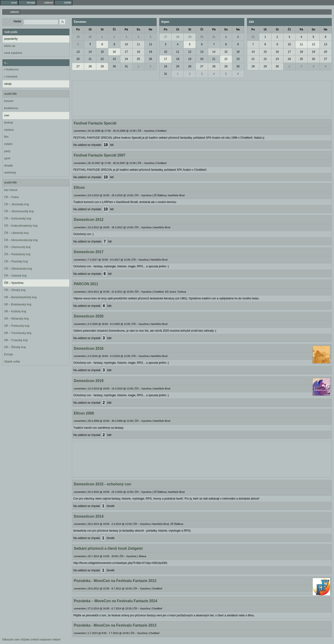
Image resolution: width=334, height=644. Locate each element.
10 (126, 44)
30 (90, 37)
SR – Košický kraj (15, 311)
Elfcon (79, 188)
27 (78, 66)
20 (78, 59)
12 (150, 44)
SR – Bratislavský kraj (18, 304)
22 (102, 59)
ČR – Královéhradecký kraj (21, 226)
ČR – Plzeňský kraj (16, 262)
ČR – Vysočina (14, 283)
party (7, 151)
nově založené (13, 53)
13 (78, 52)
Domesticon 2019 (89, 381)
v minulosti (11, 77)
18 (138, 52)
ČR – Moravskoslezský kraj (21, 240)
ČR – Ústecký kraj (15, 276)
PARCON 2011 (86, 284)
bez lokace (11, 190)
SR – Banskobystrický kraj (20, 297)
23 (114, 59)
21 (90, 59)
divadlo (9, 166)
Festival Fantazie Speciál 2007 (100, 155)
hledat (17, 21)
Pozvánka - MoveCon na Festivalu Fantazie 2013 (115, 625)
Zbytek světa (12, 362)
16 (114, 52)
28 (90, 66)
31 (126, 66)
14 (90, 52)
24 (126, 59)
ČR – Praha (11, 197)
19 (150, 52)
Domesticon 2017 (89, 252)
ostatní (8, 144)
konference (11, 108)
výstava (9, 130)
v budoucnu (11, 69)
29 (78, 37)
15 (102, 52)
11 (138, 44)
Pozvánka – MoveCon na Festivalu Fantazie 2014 (116, 601)
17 (126, 52)
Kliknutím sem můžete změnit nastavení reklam (31, 640)
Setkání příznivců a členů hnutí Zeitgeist (108, 548)
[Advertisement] (202, 98)
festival (8, 123)
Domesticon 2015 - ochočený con (102, 484)
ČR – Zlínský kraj (15, 290)
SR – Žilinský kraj (15, 347)
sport (7, 158)
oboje (8, 84)
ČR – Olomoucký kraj (17, 247)
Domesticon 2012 (89, 220)
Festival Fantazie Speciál (95, 123)
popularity (11, 39)
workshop (10, 173)
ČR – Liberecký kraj (16, 233)
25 (138, 59)
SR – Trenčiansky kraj (18, 333)
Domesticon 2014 (89, 516)
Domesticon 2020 (89, 316)
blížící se (10, 46)
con (7, 115)
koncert (9, 101)
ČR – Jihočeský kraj (16, 204)
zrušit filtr (11, 94)
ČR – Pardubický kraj (17, 254)
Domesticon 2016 (89, 348)
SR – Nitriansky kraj (16, 319)
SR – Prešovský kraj (17, 326)
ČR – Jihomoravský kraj (19, 211)
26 (150, 59)
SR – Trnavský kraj (16, 340)
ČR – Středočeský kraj (18, 269)
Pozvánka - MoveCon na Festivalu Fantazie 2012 (115, 581)
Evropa (9, 354)
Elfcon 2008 (84, 413)
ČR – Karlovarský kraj (18, 219)
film (6, 137)
